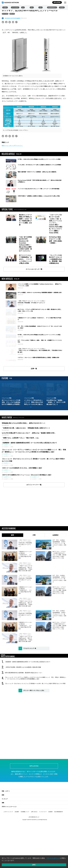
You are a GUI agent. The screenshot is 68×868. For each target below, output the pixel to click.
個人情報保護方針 (59, 839)
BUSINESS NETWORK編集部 (13, 18)
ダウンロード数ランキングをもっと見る (34, 717)
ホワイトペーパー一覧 (34, 512)
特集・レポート (6, 818)
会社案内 (17, 839)
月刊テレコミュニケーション (9, 834)
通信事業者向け (52, 7)
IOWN (5, 7)
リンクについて (43, 839)
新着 (3, 822)
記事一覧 (34, 396)
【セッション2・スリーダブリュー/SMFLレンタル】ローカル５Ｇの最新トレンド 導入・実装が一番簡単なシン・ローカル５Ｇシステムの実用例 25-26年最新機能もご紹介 (36, 705)
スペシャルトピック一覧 (34, 271)
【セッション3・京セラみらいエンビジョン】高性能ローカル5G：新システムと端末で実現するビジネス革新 (35, 710)
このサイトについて (8, 839)
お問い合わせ (34, 839)
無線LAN (12, 14)
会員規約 (50, 839)
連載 (3, 830)
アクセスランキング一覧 (30, 675)
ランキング (5, 826)
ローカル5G (15, 7)
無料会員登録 (57, 2)
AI (23, 7)
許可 (34, 865)
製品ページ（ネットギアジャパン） (12, 146)
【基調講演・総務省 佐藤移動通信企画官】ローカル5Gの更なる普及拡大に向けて (28, 689)
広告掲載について (25, 839)
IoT (41, 7)
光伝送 (62, 7)
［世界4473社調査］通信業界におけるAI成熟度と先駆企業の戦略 (23, 694)
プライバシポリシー (53, 858)
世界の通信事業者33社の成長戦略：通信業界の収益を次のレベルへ (24, 700)
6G (32, 7)
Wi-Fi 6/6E (5, 14)
